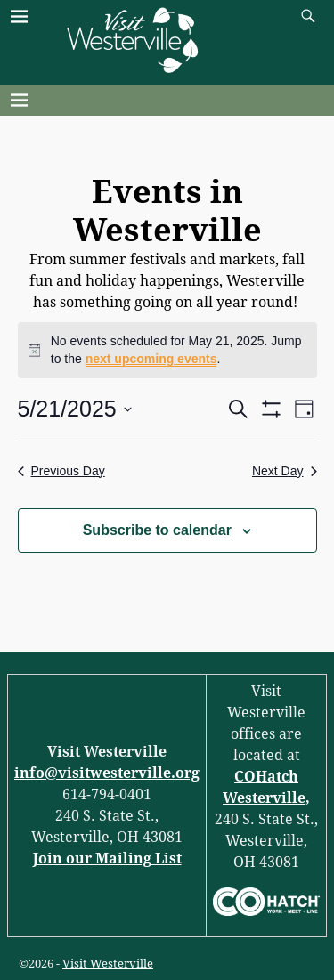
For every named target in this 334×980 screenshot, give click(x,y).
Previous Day (61, 471)
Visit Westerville (108, 964)
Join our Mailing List (107, 859)
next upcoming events (151, 359)
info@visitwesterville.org (107, 773)
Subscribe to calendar (157, 530)
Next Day (285, 471)
